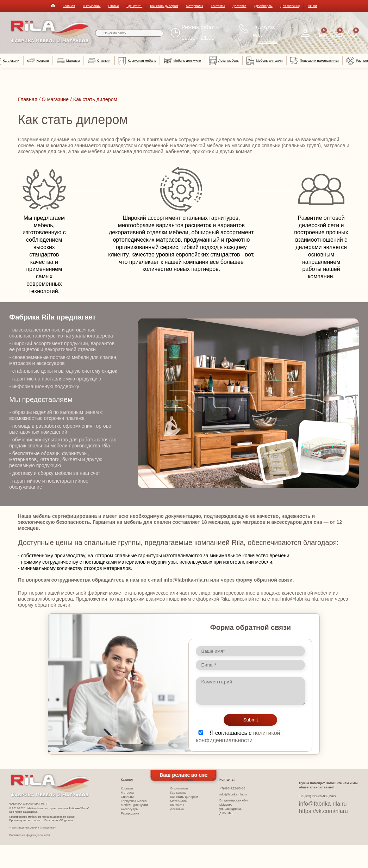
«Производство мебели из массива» (32, 828)
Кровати (38, 61)
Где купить (134, 6)
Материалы (195, 6)
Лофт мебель (224, 61)
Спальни (99, 61)
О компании (92, 6)
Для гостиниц (290, 6)
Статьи (114, 6)
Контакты (218, 6)
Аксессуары (130, 809)
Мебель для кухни (182, 61)
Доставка (239, 6)
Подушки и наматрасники (314, 61)
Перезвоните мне (267, 44)
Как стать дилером (164, 6)
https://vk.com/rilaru (323, 811)
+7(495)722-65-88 (232, 788)
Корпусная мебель (137, 61)
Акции (312, 6)
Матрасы (68, 61)
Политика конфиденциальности (29, 835)
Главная (69, 6)
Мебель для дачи (264, 61)
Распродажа (130, 813)
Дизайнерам (263, 6)
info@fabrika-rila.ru (233, 794)
